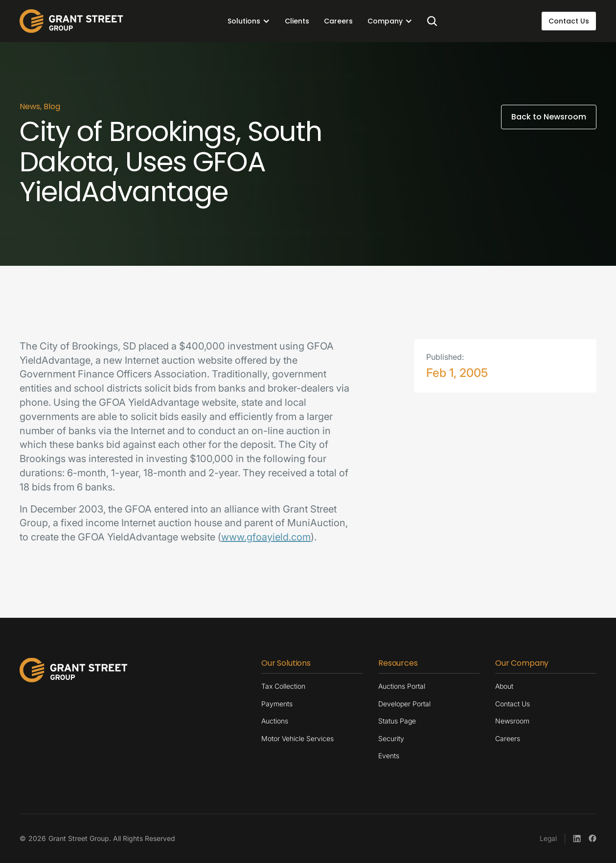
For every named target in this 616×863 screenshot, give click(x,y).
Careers (338, 21)
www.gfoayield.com (266, 537)
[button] (249, 21)
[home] (71, 21)
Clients (297, 21)
